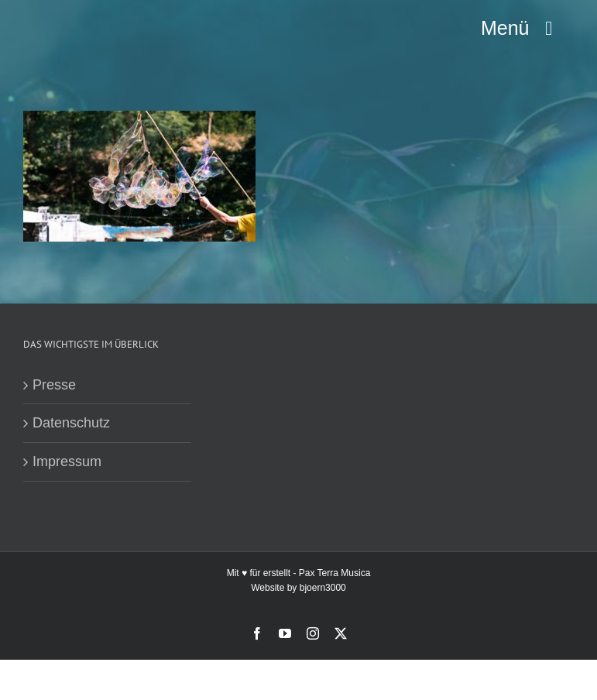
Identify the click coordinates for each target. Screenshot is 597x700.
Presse (54, 385)
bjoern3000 (323, 588)
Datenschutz (71, 423)
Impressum (67, 462)
